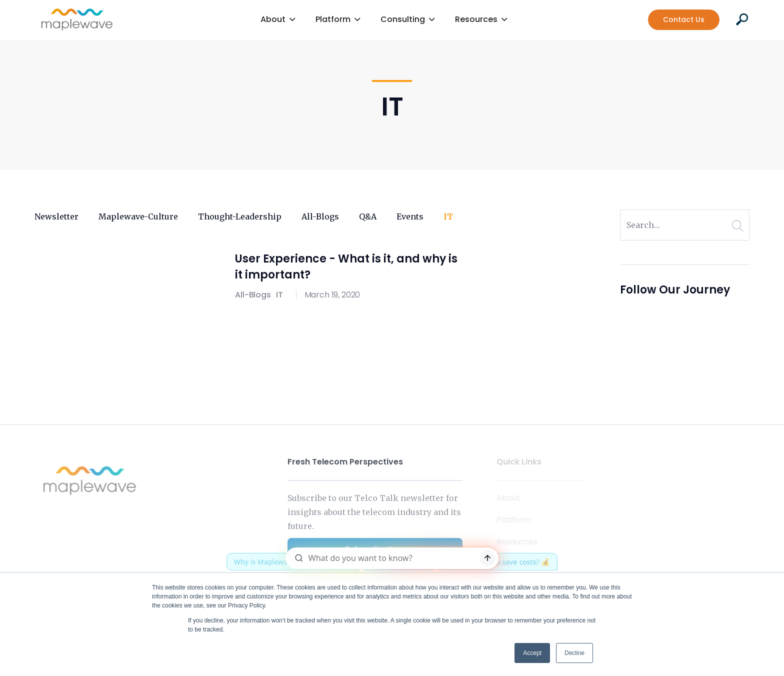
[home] (77, 19)
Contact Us (684, 19)
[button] (278, 20)
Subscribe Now (375, 549)
